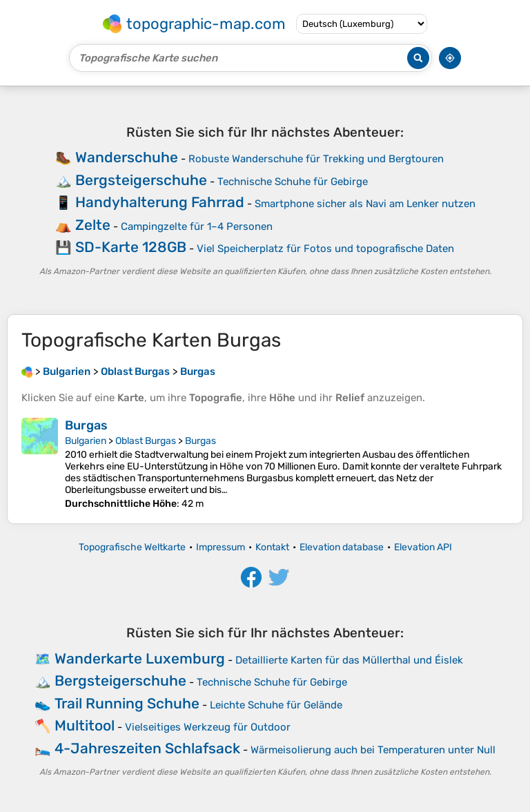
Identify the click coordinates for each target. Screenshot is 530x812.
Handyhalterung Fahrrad (160, 202)
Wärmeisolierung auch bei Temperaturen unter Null (373, 750)
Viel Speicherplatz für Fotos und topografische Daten (325, 249)
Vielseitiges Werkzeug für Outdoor (208, 727)
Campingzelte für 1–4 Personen (197, 226)
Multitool (85, 725)
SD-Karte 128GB (131, 247)
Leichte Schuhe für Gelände (276, 705)
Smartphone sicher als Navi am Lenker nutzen (365, 204)
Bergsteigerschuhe (141, 180)
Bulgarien (86, 441)
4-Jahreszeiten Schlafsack (147, 748)
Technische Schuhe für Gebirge (293, 182)
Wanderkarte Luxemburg (140, 658)
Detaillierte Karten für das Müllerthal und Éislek (349, 660)
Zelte (93, 225)
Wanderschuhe (127, 157)
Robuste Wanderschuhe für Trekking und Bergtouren (316, 159)
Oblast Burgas (146, 441)
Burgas (86, 425)
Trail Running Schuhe (127, 703)
